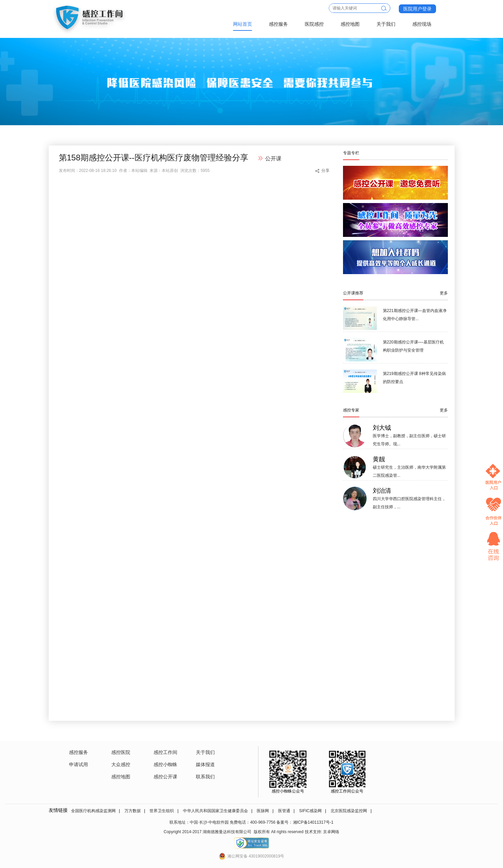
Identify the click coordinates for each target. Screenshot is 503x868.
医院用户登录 (417, 9)
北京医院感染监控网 (349, 811)
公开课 (273, 159)
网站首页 (243, 24)
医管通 (284, 811)
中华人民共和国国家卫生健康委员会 (215, 811)
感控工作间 (165, 752)
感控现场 (422, 24)
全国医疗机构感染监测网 (93, 811)
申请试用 (78, 764)
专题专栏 (351, 153)
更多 (444, 293)
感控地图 (350, 24)
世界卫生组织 (162, 811)
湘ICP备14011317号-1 (313, 822)
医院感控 (314, 24)
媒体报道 (205, 764)
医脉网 (263, 811)
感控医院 (121, 752)
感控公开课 (165, 777)
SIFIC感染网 (310, 811)
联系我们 (205, 777)
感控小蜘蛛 (165, 764)
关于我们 (386, 24)
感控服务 (278, 24)
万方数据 (133, 811)
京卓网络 (331, 832)
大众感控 (121, 764)
